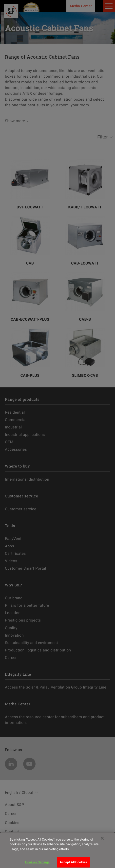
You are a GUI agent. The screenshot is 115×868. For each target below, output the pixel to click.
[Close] (102, 841)
